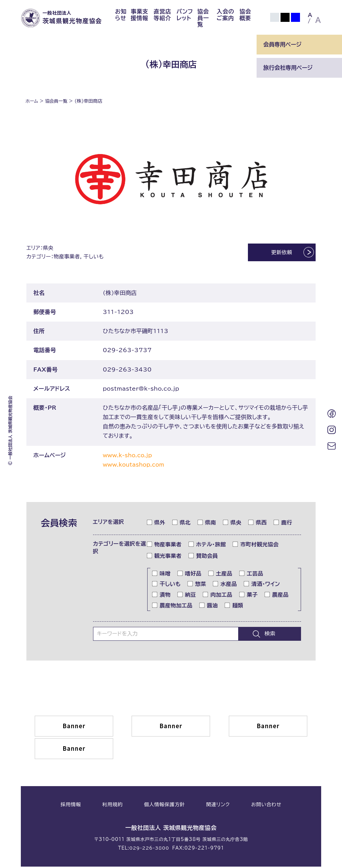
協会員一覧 (203, 18)
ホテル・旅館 (207, 546)
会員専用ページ (282, 44)
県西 (258, 524)
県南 (207, 524)
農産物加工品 (172, 607)
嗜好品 (190, 575)
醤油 (209, 607)
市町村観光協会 (256, 546)
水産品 (225, 586)
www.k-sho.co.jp (129, 457)
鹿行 (283, 524)
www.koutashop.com (135, 466)
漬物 (161, 596)
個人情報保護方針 (165, 806)
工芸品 (251, 575)
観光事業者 (165, 557)
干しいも (166, 586)
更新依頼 (277, 253)
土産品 (220, 575)
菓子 (249, 596)
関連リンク (218, 806)
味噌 (161, 575)
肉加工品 (218, 596)
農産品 (277, 596)
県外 (156, 524)
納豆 (187, 596)
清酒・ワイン (262, 586)
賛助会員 (203, 557)
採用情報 (71, 806)
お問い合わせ (266, 806)
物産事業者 (165, 546)
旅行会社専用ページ (288, 68)
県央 (232, 524)
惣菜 (197, 586)
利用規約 (113, 806)
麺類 (234, 607)
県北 (182, 524)
